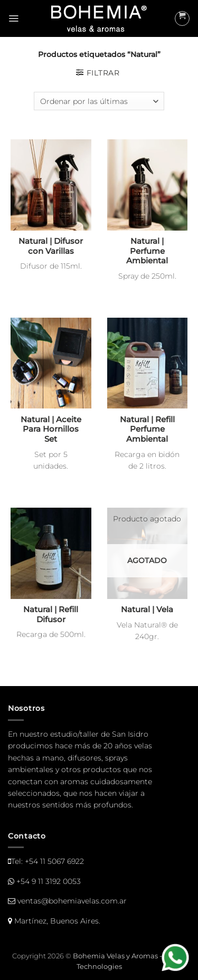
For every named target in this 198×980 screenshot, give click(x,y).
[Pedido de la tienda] (99, 101)
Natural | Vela (147, 610)
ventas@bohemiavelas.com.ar (72, 901)
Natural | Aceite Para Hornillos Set (51, 430)
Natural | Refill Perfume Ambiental (147, 430)
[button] (13, 18)
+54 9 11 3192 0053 (49, 881)
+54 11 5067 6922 (54, 861)
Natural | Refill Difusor (51, 615)
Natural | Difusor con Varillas (51, 246)
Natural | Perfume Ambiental (147, 251)
